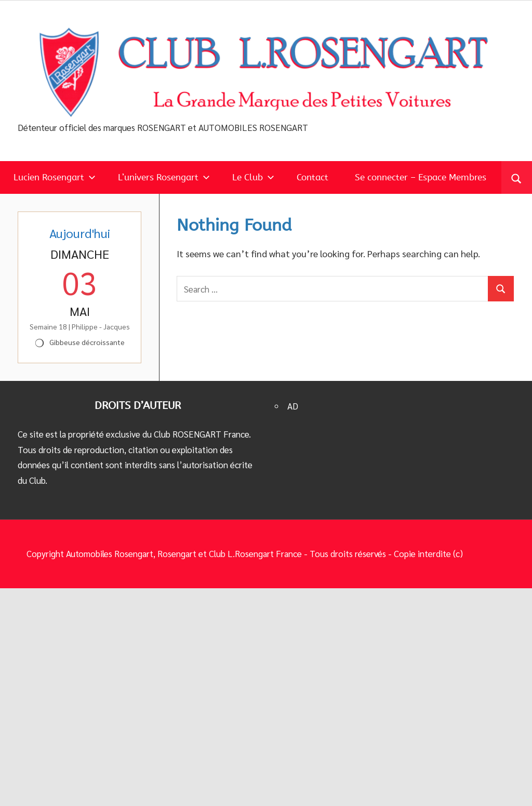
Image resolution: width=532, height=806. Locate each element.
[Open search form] (517, 178)
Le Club (253, 177)
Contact (312, 177)
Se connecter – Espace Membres (421, 177)
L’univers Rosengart (164, 177)
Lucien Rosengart (55, 177)
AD (293, 406)
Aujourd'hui (80, 233)
